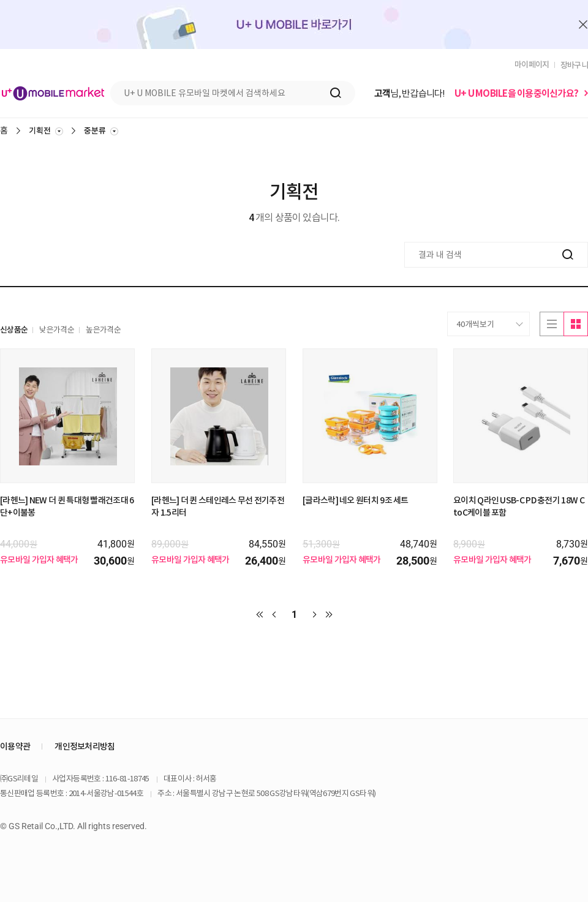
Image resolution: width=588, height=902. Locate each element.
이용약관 (15, 746)
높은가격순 (103, 330)
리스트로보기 (552, 324)
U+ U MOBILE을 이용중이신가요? (516, 93)
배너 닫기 (583, 25)
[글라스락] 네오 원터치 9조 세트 (356, 500)
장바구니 (574, 65)
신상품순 (14, 330)
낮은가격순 (57, 330)
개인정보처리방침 (85, 746)
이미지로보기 (576, 324)
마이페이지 (532, 65)
